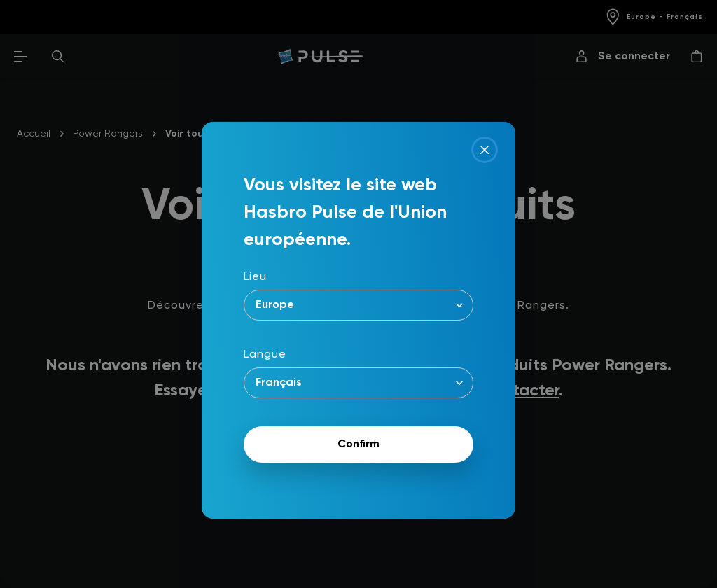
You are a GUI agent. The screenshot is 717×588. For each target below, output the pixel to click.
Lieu (255, 277)
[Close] (485, 150)
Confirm (358, 444)
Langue (265, 355)
